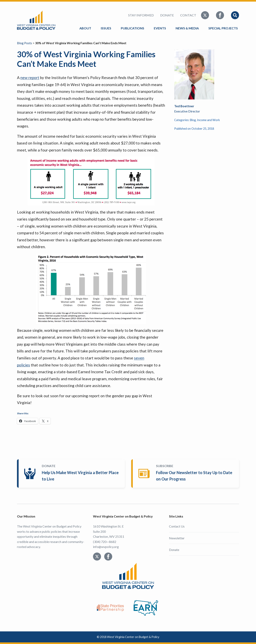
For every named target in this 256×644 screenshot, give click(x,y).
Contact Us (177, 526)
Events (160, 28)
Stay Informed (141, 15)
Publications (132, 28)
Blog (193, 120)
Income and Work (208, 120)
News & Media (187, 28)
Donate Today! (72, 473)
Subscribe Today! (186, 473)
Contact (188, 15)
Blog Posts (24, 43)
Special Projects (224, 28)
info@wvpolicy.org (106, 547)
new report (30, 78)
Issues (106, 28)
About (85, 28)
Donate (167, 15)
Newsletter (177, 538)
